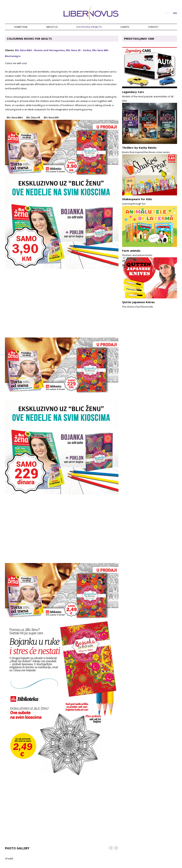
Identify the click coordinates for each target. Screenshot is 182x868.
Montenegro (13, 56)
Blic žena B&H (23, 50)
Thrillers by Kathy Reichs (139, 148)
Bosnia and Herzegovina (49, 50)
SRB (167, 13)
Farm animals (131, 251)
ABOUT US (52, 27)
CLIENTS (125, 27)
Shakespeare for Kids (137, 199)
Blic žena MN (100, 50)
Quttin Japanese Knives (138, 302)
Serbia (87, 50)
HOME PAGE (21, 27)
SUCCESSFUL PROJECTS (89, 27)
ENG (175, 13)
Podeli (10, 859)
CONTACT (153, 27)
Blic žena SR (73, 50)
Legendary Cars (133, 92)
